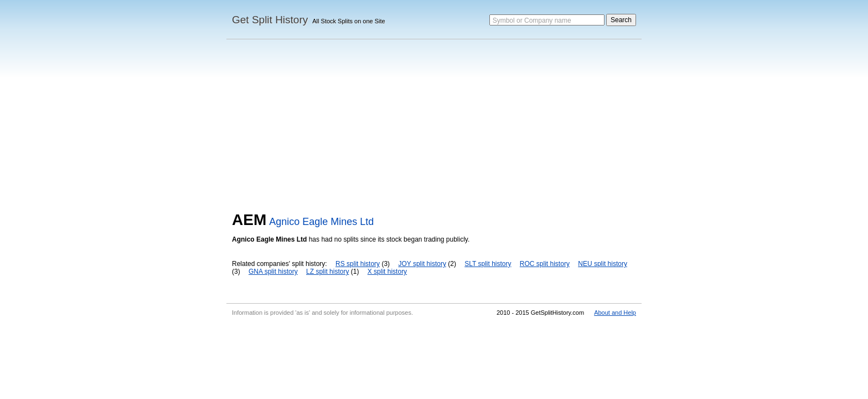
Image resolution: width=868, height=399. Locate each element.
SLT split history (488, 264)
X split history (387, 272)
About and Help (615, 313)
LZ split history (327, 272)
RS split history (358, 264)
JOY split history (422, 264)
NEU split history (603, 264)
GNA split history (273, 272)
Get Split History (270, 20)
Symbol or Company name (532, 21)
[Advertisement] (434, 128)
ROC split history (545, 264)
